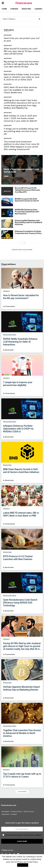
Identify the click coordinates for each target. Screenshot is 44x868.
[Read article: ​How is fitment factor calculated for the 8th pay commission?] (22, 278)
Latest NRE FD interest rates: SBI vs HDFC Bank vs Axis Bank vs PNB (21, 514)
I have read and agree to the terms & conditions (23, 835)
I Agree (23, 865)
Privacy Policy (16, 811)
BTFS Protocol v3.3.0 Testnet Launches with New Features (18, 558)
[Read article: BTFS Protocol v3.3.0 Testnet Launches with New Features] (22, 539)
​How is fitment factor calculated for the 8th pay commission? (21, 297)
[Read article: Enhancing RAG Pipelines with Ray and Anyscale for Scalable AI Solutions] (7, 224)
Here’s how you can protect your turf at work (22, 40)
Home (4, 9)
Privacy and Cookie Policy (28, 862)
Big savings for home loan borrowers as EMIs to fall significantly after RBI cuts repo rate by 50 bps (21, 64)
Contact (14, 814)
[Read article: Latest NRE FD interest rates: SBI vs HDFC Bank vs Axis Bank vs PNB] (22, 496)
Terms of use (28, 811)
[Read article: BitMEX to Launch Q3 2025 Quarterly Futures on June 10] (7, 202)
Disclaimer (5, 811)
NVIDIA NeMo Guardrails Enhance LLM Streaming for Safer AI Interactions (20, 342)
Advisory (8, 35)
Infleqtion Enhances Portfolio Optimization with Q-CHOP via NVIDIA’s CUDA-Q (18, 429)
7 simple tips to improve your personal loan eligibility (18, 384)
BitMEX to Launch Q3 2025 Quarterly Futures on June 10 (27, 200)
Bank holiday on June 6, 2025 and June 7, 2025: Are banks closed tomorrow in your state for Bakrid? (20, 118)
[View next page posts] (24, 243)
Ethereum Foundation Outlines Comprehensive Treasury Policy (28, 232)
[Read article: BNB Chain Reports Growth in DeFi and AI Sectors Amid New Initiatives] (22, 452)
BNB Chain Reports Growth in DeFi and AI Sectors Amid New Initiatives (21, 471)
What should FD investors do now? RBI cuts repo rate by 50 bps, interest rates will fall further (22, 51)
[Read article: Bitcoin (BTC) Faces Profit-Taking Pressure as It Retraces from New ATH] (7, 191)
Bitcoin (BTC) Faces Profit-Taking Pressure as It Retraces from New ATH (27, 190)
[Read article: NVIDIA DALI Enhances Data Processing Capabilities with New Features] (7, 213)
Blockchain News (10, 334)
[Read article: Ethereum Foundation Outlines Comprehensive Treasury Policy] (7, 235)
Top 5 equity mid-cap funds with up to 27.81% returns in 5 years (22, 775)
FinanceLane (24, 3)
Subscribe (5, 814)
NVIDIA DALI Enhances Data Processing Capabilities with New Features (27, 212)
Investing (26, 9)
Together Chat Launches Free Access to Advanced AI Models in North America (22, 733)
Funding (14, 9)
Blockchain (9, 350)
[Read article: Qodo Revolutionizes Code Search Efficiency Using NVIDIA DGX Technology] (22, 583)
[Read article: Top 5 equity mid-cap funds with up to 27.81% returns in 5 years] (22, 757)
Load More (22, 792)
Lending (38, 9)
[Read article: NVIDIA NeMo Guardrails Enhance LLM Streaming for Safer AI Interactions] (22, 322)
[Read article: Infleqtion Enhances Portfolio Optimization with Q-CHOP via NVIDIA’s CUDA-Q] (22, 409)
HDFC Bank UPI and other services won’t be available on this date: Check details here (20, 90)
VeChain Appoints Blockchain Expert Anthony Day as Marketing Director (21, 688)
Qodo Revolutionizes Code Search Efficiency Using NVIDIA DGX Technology (20, 603)
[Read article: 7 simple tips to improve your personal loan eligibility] (22, 365)
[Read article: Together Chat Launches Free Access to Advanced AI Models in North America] (22, 713)
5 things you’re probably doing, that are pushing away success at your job (21, 131)
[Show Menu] (3, 3)
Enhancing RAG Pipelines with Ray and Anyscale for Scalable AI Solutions (28, 222)
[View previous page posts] (20, 243)
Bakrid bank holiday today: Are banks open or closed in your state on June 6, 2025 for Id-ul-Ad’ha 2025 (22, 77)
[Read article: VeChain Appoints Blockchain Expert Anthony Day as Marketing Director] (22, 670)
